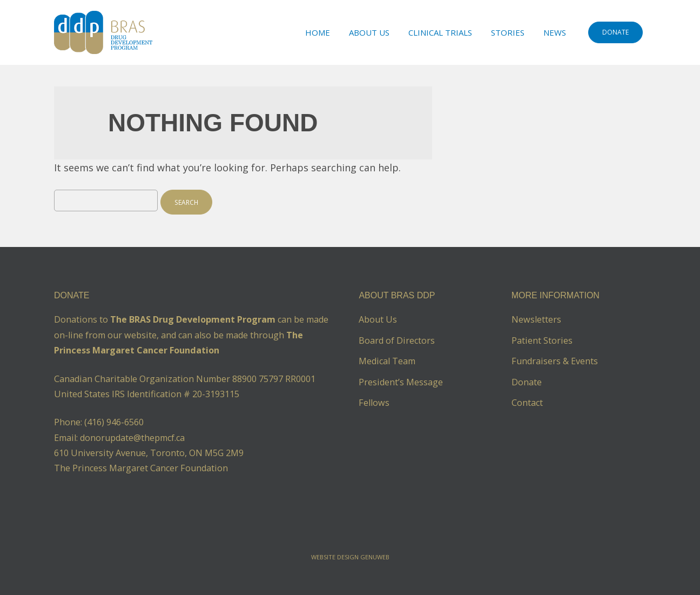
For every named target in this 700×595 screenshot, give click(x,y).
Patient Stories (542, 340)
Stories (508, 32)
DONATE (615, 32)
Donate (527, 382)
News (555, 32)
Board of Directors (397, 340)
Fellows (374, 403)
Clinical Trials (440, 32)
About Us (369, 32)
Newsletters (536, 319)
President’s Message (401, 382)
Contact (527, 403)
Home (318, 32)
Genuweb (375, 557)
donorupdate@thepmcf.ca (132, 438)
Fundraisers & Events (555, 361)
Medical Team (387, 361)
